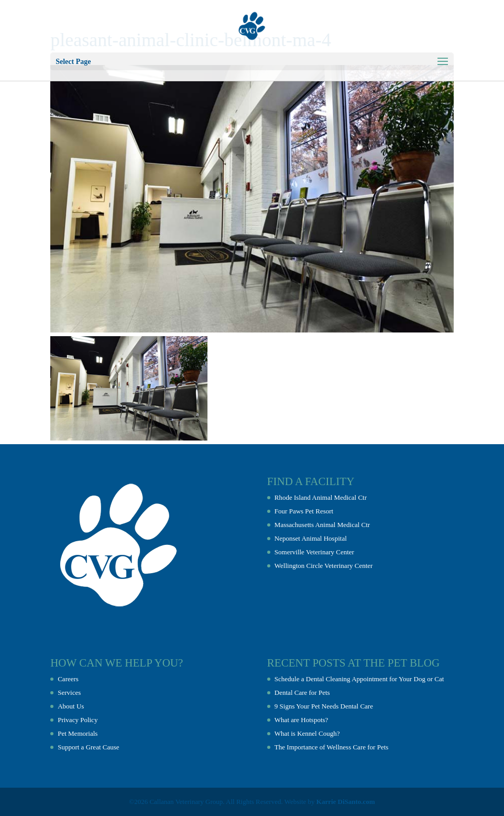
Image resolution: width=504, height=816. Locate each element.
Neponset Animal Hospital (311, 538)
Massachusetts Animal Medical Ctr (322, 525)
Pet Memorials (78, 733)
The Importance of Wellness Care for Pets (331, 747)
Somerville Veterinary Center (314, 552)
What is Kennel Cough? (307, 733)
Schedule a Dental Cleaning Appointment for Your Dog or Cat (359, 679)
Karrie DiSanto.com (346, 802)
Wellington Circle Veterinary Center (324, 566)
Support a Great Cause (88, 747)
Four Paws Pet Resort (304, 511)
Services (69, 692)
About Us (71, 706)
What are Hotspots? (302, 720)
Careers (68, 679)
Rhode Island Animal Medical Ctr (321, 497)
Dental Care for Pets (302, 692)
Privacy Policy (78, 720)
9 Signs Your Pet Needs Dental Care (324, 706)
